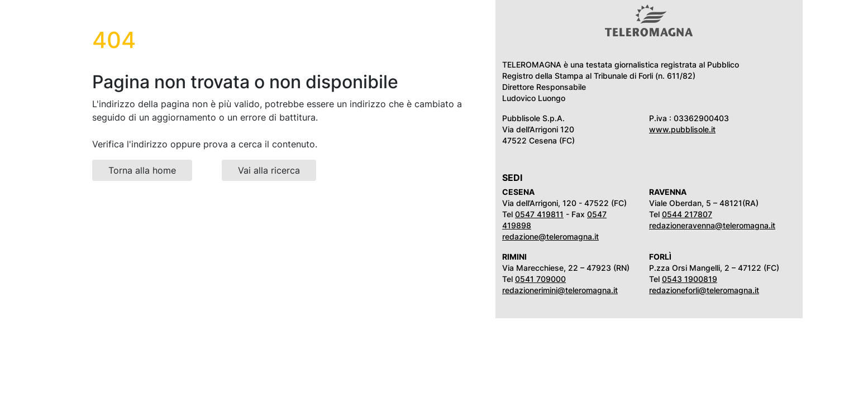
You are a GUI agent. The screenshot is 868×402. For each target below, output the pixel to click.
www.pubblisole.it (682, 129)
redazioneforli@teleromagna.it (704, 290)
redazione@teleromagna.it (550, 236)
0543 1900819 (690, 279)
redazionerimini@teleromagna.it (560, 290)
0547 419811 (539, 214)
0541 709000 (540, 279)
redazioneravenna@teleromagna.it (712, 225)
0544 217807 (687, 214)
